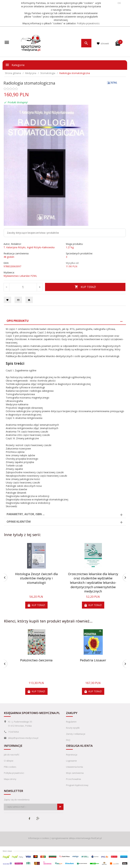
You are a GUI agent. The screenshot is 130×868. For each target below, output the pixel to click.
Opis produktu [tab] (18, 321)
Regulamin (71, 722)
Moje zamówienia (75, 773)
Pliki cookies (10, 767)
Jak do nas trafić (12, 755)
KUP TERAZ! (85, 287)
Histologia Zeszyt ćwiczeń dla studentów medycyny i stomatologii (36, 578)
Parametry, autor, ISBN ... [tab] (26, 514)
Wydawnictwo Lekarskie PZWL (20, 276)
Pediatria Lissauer (93, 660)
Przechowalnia (73, 779)
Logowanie (71, 761)
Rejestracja (72, 755)
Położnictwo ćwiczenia (36, 660)
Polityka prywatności (88, 23)
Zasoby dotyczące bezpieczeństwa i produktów (33, 233)
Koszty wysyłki (73, 728)
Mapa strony (10, 779)
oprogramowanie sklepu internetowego (71, 838)
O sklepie (9, 761)
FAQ (68, 740)
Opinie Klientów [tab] (19, 522)
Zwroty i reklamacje (76, 734)
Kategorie (15, 65)
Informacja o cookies (39, 838)
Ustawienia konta (74, 767)
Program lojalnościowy (77, 785)
